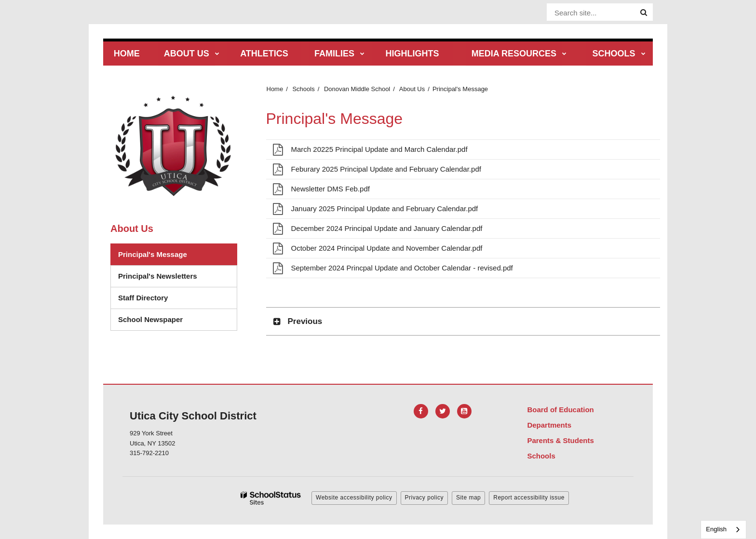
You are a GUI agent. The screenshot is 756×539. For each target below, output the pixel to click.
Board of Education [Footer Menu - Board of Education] (560, 410)
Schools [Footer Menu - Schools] (541, 456)
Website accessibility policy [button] (354, 498)
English (716, 529)
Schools (303, 89)
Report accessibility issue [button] (529, 498)
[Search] (644, 13)
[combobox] (723, 530)
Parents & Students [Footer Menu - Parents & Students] (560, 440)
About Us (412, 89)
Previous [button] (305, 321)
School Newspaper (150, 319)
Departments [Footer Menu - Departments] (549, 425)
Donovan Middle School (357, 89)
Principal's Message (153, 254)
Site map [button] (468, 498)
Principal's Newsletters (158, 276)
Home (275, 89)
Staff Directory (143, 298)
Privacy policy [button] (424, 498)
